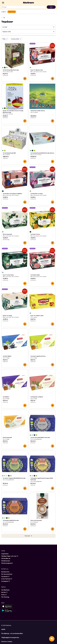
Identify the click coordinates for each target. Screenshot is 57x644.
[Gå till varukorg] (51, 7)
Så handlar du (6, 558)
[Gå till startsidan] (29, 3)
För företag (5, 597)
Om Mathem (5, 590)
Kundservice (5, 572)
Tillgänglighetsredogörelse (10, 637)
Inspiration (5, 554)
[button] (29, 27)
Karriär (4, 592)
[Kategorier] (3, 3)
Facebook (5, 576)
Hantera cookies (7, 641)
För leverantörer (7, 574)
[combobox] (25, 7)
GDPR (3, 629)
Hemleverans (6, 561)
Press (4, 595)
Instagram (6, 581)
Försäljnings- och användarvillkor (12, 633)
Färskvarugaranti (7, 563)
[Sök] (3, 7)
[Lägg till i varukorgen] (25, 79)
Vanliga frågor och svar (10, 556)
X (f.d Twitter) (7, 579)
